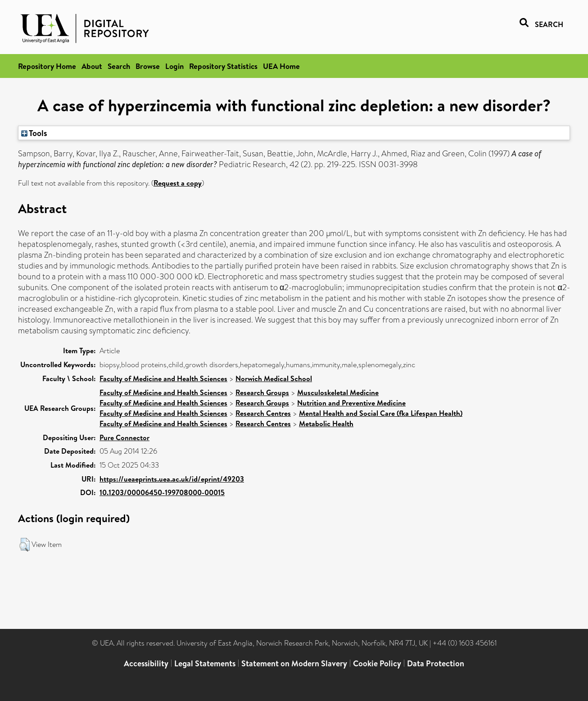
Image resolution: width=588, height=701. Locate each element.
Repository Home (47, 66)
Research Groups (262, 392)
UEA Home (281, 66)
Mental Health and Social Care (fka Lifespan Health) (381, 413)
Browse (148, 66)
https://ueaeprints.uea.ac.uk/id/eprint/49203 (172, 479)
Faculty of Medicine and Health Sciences (163, 378)
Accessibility (146, 663)
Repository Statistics (223, 66)
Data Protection (436, 663)
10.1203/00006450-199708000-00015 (162, 492)
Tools (34, 133)
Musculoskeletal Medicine (338, 392)
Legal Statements (205, 663)
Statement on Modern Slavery (294, 663)
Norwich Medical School (274, 378)
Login (174, 66)
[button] (25, 545)
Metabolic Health (326, 423)
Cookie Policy (377, 663)
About (92, 66)
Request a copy (178, 183)
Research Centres (263, 413)
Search (119, 66)
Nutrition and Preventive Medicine (351, 403)
